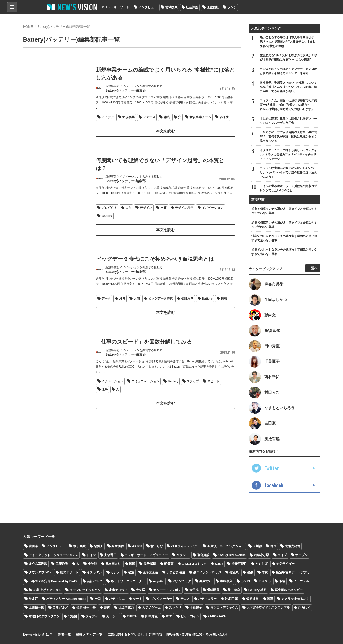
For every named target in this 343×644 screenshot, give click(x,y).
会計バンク (95, 581)
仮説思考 (187, 305)
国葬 (270, 599)
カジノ (115, 572)
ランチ (232, 7)
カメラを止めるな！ (295, 599)
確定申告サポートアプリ (293, 572)
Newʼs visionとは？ (38, 634)
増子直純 (79, 546)
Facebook (274, 485)
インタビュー (148, 7)
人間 (137, 305)
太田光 (194, 590)
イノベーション (213, 208)
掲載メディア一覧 (89, 634)
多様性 (224, 117)
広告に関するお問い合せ (126, 634)
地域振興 (171, 7)
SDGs (219, 564)
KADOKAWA (217, 616)
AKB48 (137, 546)
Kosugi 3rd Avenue (232, 555)
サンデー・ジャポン (167, 590)
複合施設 (203, 555)
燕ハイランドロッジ (207, 572)
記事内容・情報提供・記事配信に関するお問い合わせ (189, 634)
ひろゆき (304, 608)
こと (128, 208)
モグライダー (285, 564)
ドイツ (91, 555)
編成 (167, 117)
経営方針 (206, 581)
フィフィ (92, 616)
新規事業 (128, 117)
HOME (28, 27)
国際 (132, 564)
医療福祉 (213, 7)
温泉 (250, 572)
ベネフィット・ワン (185, 546)
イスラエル (94, 572)
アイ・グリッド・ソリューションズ (53, 555)
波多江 (33, 599)
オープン (301, 555)
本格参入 (226, 581)
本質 (164, 208)
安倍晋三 (110, 555)
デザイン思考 (184, 208)
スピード (213, 387)
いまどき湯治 (176, 572)
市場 (282, 581)
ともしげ (261, 564)
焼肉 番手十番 (86, 608)
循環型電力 (126, 608)
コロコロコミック (194, 564)
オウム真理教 (38, 564)
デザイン (146, 208)
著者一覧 (64, 634)
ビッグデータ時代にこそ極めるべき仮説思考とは (155, 265)
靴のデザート (69, 572)
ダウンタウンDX (40, 572)
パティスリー (207, 599)
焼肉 (107, 608)
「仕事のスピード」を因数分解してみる (144, 348)
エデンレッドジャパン (85, 590)
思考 (122, 305)
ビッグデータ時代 (160, 305)
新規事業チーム (200, 117)
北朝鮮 (73, 616)
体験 (265, 572)
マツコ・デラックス (224, 608)
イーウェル (301, 581)
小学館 (92, 564)
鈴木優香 (118, 546)
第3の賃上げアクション (45, 590)
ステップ (193, 387)
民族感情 (150, 564)
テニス (185, 599)
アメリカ (265, 581)
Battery (107, 216)
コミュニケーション (145, 387)
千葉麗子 (196, 608)
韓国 (273, 546)
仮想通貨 (252, 599)
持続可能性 (239, 564)
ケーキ (138, 599)
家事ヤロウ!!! (118, 590)
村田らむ (157, 546)
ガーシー (112, 616)
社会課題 (192, 7)
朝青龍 (169, 564)
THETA (132, 616)
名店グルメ (60, 608)
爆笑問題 (213, 590)
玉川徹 (257, 546)
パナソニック (182, 581)
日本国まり (113, 564)
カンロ (245, 581)
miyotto (159, 581)
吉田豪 (33, 546)
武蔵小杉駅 (262, 555)
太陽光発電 (292, 546)
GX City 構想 (258, 590)
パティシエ (117, 599)
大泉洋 (140, 590)
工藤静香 (62, 564)
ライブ (282, 555)
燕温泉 (234, 572)
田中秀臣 (151, 616)
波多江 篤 (232, 599)
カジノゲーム (151, 608)
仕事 (105, 395)
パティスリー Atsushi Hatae (66, 599)
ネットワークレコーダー (128, 581)
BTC (169, 616)
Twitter (272, 468)
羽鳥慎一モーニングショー (226, 546)
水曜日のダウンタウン (44, 616)
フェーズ (149, 117)
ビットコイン (190, 616)
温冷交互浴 (150, 572)
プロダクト (109, 208)
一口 (98, 599)
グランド (183, 555)
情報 (224, 305)
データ (106, 305)
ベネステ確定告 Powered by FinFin (54, 581)
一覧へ (313, 268)
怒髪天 (99, 546)
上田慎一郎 (36, 608)
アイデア (108, 117)
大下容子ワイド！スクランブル (268, 608)
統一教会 (234, 590)
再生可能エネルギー (289, 590)
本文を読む (165, 131)
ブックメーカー (161, 599)
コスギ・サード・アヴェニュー (146, 555)
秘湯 (131, 572)
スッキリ (175, 608)
